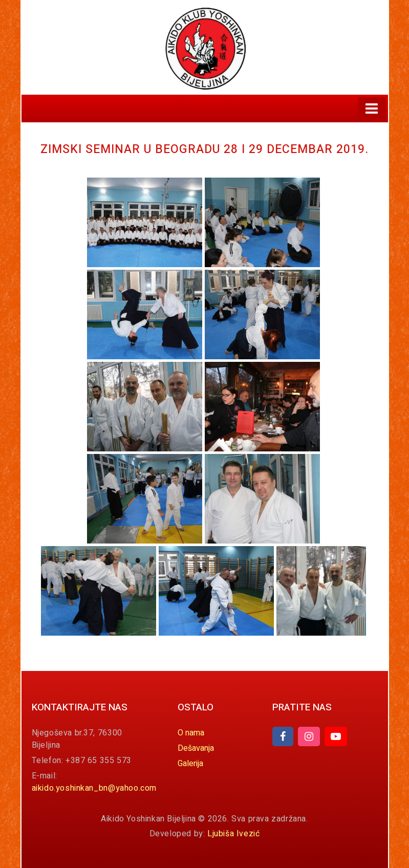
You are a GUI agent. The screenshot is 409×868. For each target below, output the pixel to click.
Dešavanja (196, 748)
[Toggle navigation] (372, 108)
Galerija (190, 764)
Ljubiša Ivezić (233, 834)
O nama (191, 733)
